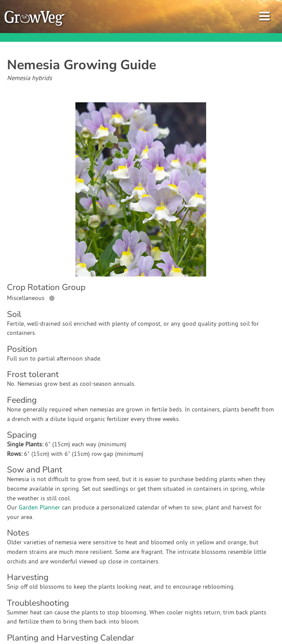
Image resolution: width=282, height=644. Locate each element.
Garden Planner (39, 508)
